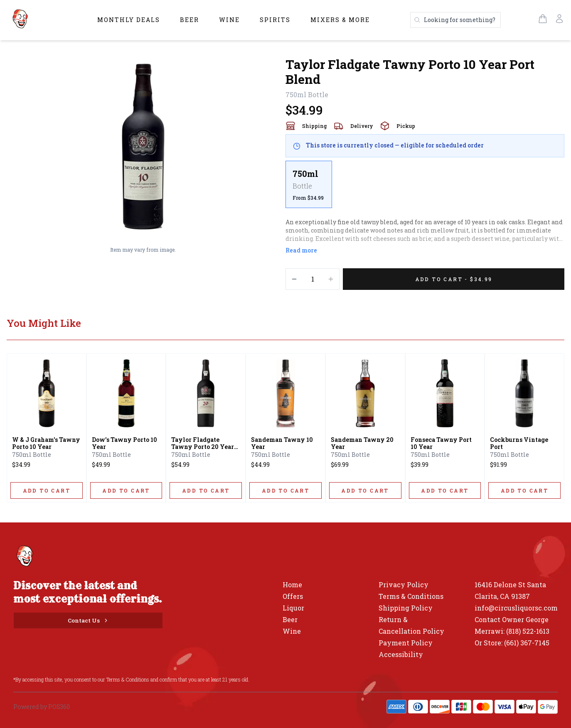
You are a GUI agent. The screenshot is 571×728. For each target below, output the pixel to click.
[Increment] (331, 279)
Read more (301, 250)
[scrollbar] (425, 188)
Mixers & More (340, 20)
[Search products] (455, 20)
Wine (229, 20)
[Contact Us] (88, 620)
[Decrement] (294, 279)
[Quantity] (313, 279)
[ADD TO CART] (47, 490)
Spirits (275, 20)
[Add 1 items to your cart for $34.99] (454, 279)
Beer (190, 20)
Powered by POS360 (42, 707)
